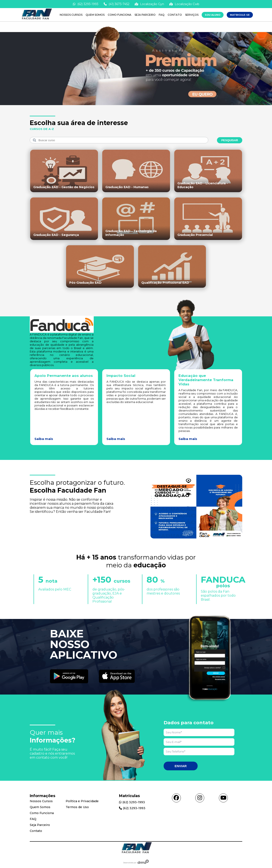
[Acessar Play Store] (69, 677)
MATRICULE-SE (240, 15)
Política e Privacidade (82, 801)
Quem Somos (95, 15)
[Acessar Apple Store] (117, 677)
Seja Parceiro (145, 15)
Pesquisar (230, 140)
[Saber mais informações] (136, 105)
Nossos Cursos (71, 15)
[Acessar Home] (36, 19)
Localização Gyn (149, 4)
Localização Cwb (184, 4)
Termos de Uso (77, 807)
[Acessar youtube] (223, 798)
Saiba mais (44, 439)
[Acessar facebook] (176, 798)
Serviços (192, 15)
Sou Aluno (213, 15)
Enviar (181, 766)
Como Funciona (120, 15)
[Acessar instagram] (200, 798)
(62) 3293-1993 (86, 4)
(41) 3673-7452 (117, 4)
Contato (175, 15)
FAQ (162, 15)
